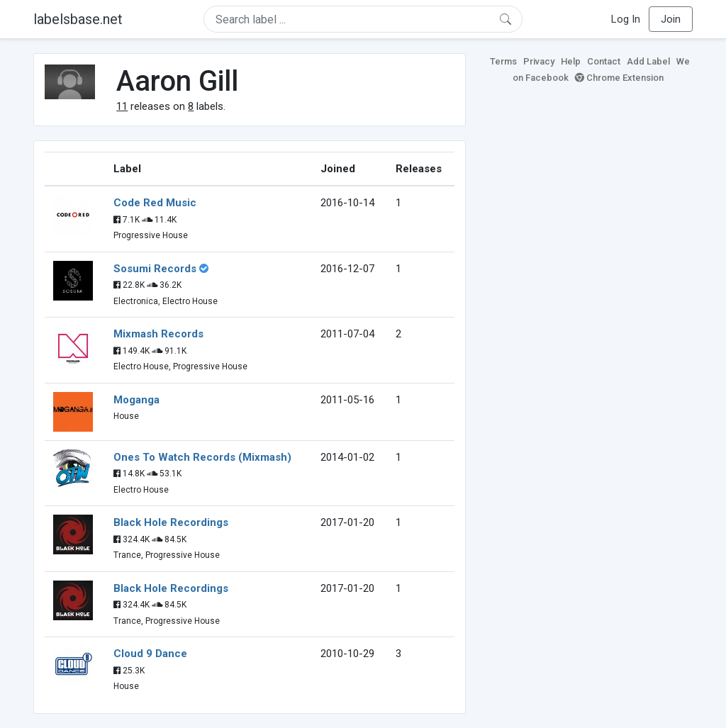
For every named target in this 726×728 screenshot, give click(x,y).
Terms (503, 61)
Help (571, 61)
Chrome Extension (619, 78)
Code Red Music (155, 203)
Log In (626, 19)
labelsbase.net (78, 19)
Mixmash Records (158, 334)
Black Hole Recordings (171, 522)
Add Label (648, 61)
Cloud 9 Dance (150, 654)
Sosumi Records (155, 269)
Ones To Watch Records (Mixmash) (202, 457)
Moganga (136, 400)
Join (671, 19)
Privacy (539, 61)
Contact (604, 61)
